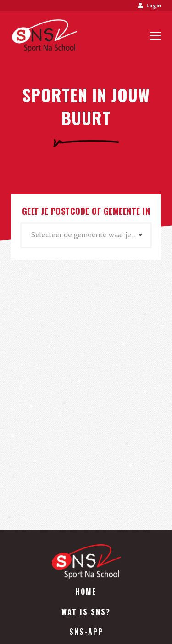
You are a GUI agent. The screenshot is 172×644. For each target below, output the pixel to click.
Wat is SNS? (86, 612)
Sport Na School (44, 36)
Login (150, 5)
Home (86, 592)
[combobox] (86, 235)
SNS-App (86, 632)
